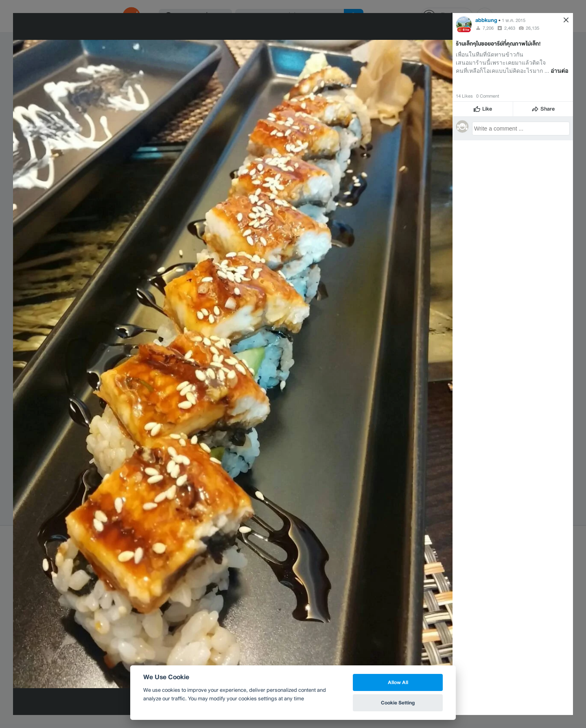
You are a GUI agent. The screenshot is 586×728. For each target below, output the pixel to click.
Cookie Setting (398, 703)
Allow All (398, 682)
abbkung (486, 20)
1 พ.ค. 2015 (514, 20)
